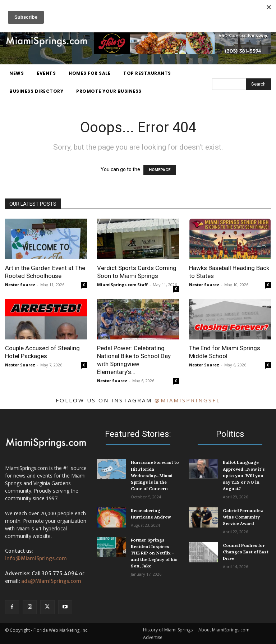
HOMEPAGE (160, 170)
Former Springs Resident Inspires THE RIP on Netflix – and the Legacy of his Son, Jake (154, 552)
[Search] (258, 84)
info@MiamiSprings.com (36, 558)
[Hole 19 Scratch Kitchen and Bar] (182, 52)
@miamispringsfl (187, 400)
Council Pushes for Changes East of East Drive (246, 551)
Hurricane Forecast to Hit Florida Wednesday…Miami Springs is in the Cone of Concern (155, 475)
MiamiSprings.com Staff (122, 285)
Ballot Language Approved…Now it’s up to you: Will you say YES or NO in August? (244, 475)
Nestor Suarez (20, 285)
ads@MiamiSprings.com (51, 581)
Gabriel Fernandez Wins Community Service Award (243, 517)
